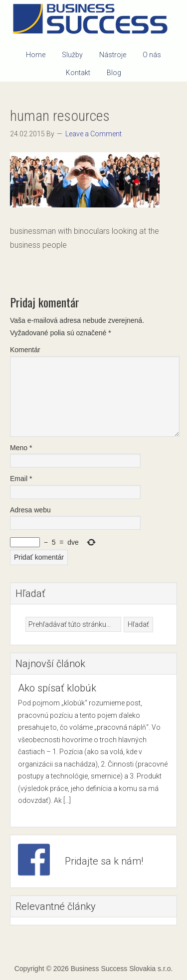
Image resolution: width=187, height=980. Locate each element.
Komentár (25, 350)
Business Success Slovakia (94, 20)
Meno (21, 448)
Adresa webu (30, 510)
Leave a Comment (93, 134)
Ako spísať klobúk (57, 688)
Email (21, 479)
